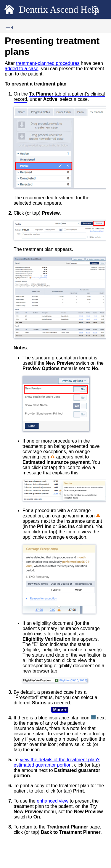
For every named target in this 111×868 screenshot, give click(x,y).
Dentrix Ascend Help (59, 9)
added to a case (22, 69)
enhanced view (53, 801)
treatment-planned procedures (48, 63)
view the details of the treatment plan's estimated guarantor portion (57, 762)
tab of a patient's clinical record (59, 97)
